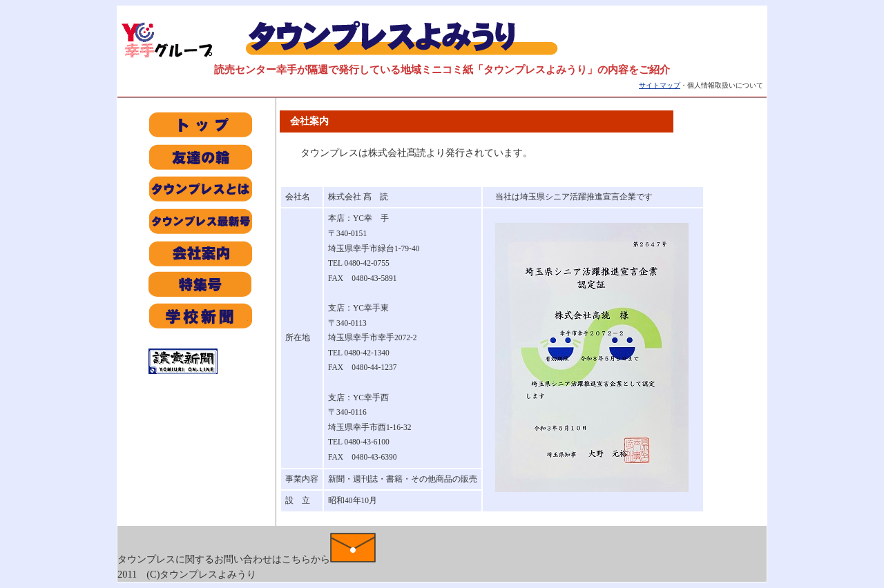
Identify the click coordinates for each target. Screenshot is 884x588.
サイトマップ (660, 85)
